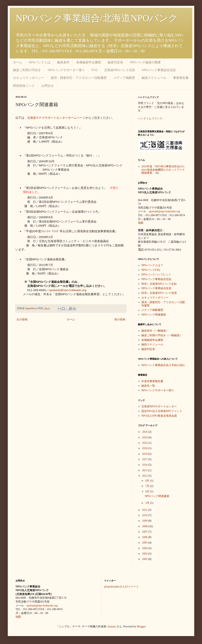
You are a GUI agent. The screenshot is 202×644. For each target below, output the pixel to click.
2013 (145, 470)
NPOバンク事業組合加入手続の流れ (163, 365)
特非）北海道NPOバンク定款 (159, 284)
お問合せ (48, 86)
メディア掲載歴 (124, 78)
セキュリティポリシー (29, 78)
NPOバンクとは (40, 62)
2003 (145, 554)
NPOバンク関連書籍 (154, 315)
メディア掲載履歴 (152, 310)
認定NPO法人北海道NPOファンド (162, 411)
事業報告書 (181, 78)
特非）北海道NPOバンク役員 (159, 293)
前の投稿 (120, 319)
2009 (145, 521)
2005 (145, 543)
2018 (145, 454)
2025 (145, 432)
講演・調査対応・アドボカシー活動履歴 (79, 78)
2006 (145, 537)
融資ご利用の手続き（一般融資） (162, 335)
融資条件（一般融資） (155, 331)
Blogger (141, 626)
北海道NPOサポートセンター (159, 406)
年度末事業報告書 (152, 381)
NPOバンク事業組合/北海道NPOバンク (97, 18)
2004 (145, 548)
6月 (148, 491)
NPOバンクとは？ (152, 265)
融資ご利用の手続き (27, 70)
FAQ (94, 70)
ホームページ (77, 118)
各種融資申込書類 (89, 62)
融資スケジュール (154, 78)
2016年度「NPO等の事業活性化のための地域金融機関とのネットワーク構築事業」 (163, 170)
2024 (145, 437)
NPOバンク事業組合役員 (156, 288)
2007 (145, 532)
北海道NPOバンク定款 (120, 70)
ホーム (17, 62)
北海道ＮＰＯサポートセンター (48, 118)
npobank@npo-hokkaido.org (68, 290)
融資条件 (63, 62)
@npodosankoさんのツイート (121, 587)
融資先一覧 (148, 386)
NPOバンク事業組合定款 (159, 70)
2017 (145, 459)
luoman (112, 626)
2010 (145, 515)
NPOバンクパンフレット (156, 275)
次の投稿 (22, 319)
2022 (145, 443)
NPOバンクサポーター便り (66, 70)
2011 (145, 510)
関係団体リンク (24, 86)
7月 (148, 486)
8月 (148, 481)
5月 (148, 503)
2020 (145, 448)
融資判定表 (115, 62)
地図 (141, 223)
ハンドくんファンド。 (151, 118)
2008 (145, 526)
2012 (145, 476)
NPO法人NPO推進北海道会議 (159, 416)
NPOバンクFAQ (151, 270)
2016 (145, 465)
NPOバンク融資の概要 (145, 62)
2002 (145, 559)
